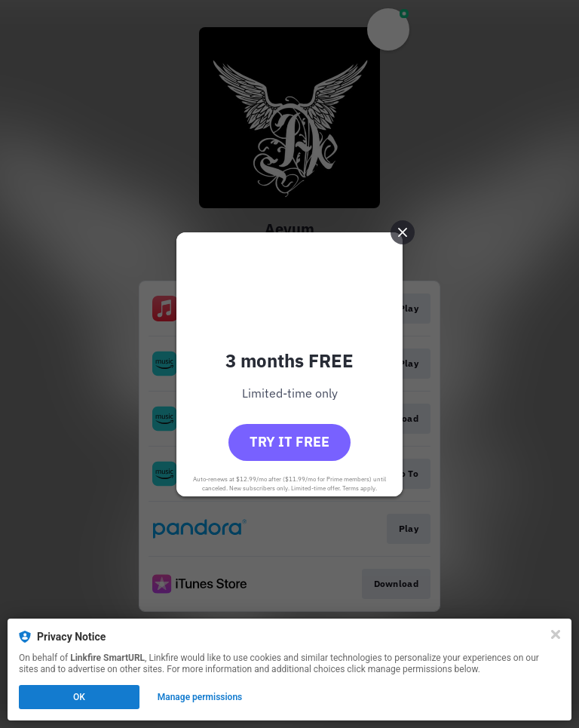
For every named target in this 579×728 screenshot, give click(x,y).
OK (79, 697)
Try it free (289, 442)
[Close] (556, 634)
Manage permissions (200, 697)
